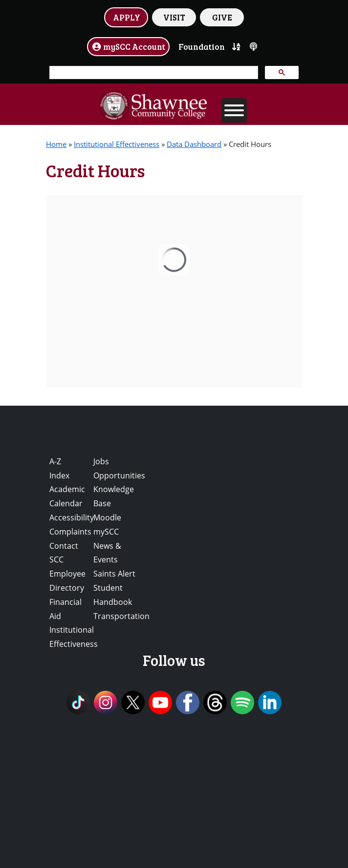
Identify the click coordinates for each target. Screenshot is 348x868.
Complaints (70, 532)
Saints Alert (114, 574)
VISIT (174, 17)
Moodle (107, 517)
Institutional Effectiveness (117, 144)
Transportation (121, 616)
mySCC (106, 532)
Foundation (202, 46)
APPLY (127, 17)
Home (56, 144)
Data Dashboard (194, 144)
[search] (153, 73)
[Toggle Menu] (234, 110)
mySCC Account (129, 46)
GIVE (222, 17)
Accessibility (72, 517)
